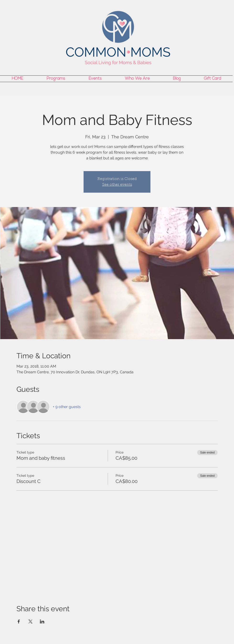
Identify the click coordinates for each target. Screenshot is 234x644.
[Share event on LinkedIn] (42, 622)
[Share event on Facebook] (19, 622)
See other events (117, 185)
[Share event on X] (30, 622)
